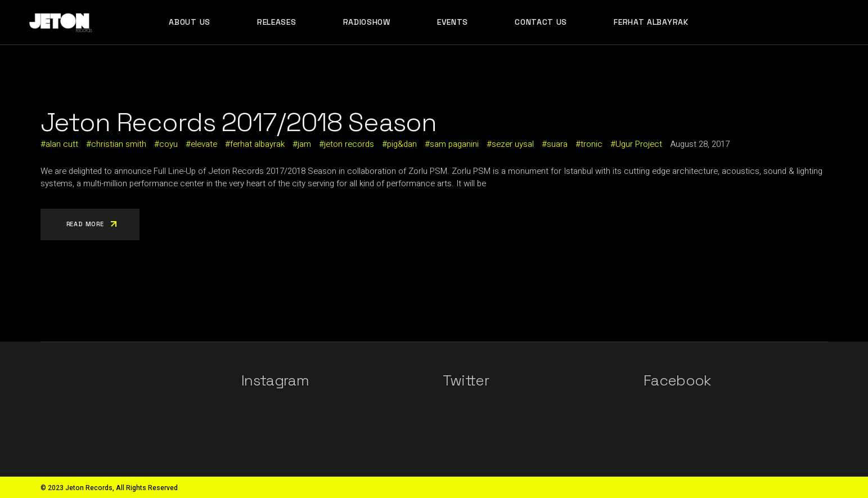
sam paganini (454, 144)
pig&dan (402, 144)
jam (304, 144)
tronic (592, 144)
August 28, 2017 (700, 144)
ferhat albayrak (257, 144)
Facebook (677, 380)
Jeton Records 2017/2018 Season (239, 122)
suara (557, 144)
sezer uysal (513, 144)
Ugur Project (639, 144)
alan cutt (62, 144)
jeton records (349, 144)
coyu (168, 144)
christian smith (119, 144)
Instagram (275, 380)
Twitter (466, 380)
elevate (204, 144)
